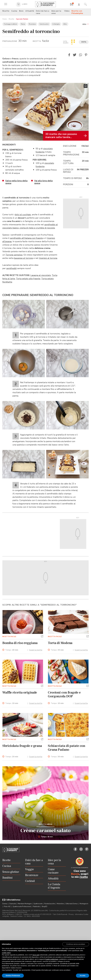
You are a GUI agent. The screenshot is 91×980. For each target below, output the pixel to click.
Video (67, 11)
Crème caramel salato (46, 831)
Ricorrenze (32, 24)
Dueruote (13, 904)
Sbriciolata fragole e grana (22, 746)
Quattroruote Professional (22, 907)
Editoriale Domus (72, 904)
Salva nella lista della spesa (16, 182)
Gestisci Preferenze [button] (13, 976)
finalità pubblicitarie (52, 959)
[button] (86, 24)
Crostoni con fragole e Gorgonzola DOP (64, 694)
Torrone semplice (14, 255)
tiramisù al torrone (48, 258)
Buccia (75, 874)
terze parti (36, 955)
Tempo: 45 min (46, 837)
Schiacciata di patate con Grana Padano (67, 748)
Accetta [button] (83, 976)
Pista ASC (8, 907)
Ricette (6, 11)
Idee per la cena (56, 12)
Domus (5, 904)
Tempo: (12, 650)
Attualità (30, 11)
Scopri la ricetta (36, 650)
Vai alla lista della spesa (43, 182)
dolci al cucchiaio (23, 215)
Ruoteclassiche (50, 904)
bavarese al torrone (23, 258)
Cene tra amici (44, 24)
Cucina (14, 11)
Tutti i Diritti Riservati (60, 914)
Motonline (60, 904)
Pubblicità (36, 907)
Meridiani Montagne (25, 904)
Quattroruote (38, 904)
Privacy (71, 914)
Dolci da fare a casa (43, 12)
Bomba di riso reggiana (20, 643)
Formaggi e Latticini (10, 24)
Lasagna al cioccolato (41, 275)
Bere (21, 11)
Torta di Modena (60, 643)
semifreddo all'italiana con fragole (26, 238)
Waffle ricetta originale (20, 692)
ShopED (44, 907)
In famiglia (56, 24)
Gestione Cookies (16, 916)
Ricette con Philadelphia (77, 12)
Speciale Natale (22, 19)
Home (5, 19)
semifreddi (11, 268)
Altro (65, 24)
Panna (23, 24)
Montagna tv (84, 904)
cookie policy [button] (6, 953)
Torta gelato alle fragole (28, 279)
